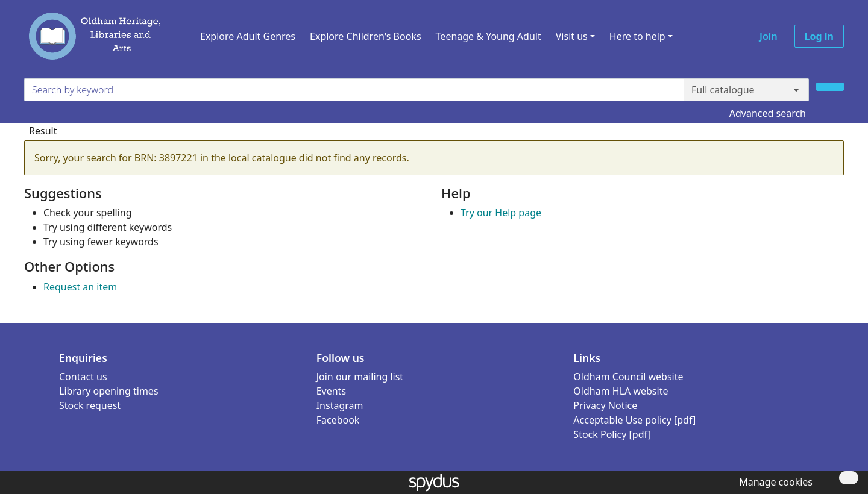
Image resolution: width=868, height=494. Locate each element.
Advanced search (768, 113)
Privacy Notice (605, 405)
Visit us (572, 36)
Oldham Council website (628, 377)
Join (769, 36)
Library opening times (109, 391)
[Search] (830, 87)
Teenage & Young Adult (489, 36)
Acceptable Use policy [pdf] (634, 420)
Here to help (637, 36)
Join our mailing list (360, 377)
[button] (773, 482)
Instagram (340, 405)
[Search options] (747, 90)
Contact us (83, 377)
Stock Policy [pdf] (612, 434)
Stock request (90, 405)
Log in (819, 36)
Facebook (338, 420)
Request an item (80, 287)
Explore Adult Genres (248, 36)
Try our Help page (501, 213)
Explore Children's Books (366, 36)
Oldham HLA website (621, 391)
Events (331, 391)
